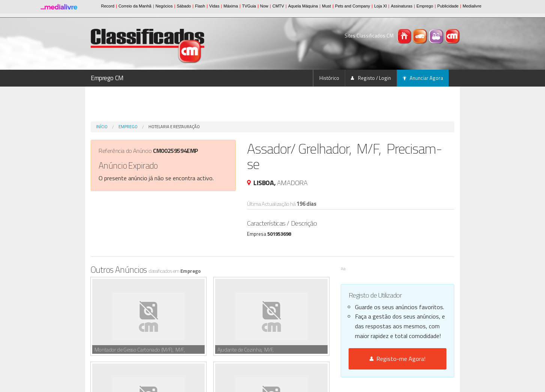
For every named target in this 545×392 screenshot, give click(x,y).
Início (102, 127)
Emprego (128, 127)
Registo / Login (371, 78)
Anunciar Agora (423, 78)
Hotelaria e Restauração (174, 127)
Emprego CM (107, 78)
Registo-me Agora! (398, 359)
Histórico (329, 78)
